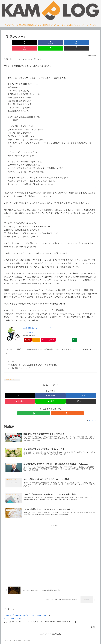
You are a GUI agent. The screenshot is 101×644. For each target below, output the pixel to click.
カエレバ (31, 327)
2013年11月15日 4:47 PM (13, 615)
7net (74, 334)
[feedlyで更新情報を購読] (48, 408)
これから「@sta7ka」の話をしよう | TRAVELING (25, 612)
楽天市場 (28, 334)
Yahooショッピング (49, 335)
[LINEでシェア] (74, 43)
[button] (89, 43)
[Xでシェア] (12, 43)
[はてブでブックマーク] (43, 43)
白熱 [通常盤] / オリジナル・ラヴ (37, 323)
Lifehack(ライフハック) (12, 374)
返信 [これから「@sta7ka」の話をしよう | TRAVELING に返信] (93, 623)
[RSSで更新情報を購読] (53, 408)
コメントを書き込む (51, 630)
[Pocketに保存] (58, 43)
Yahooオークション (64, 335)
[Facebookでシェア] (27, 43)
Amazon (36, 334)
